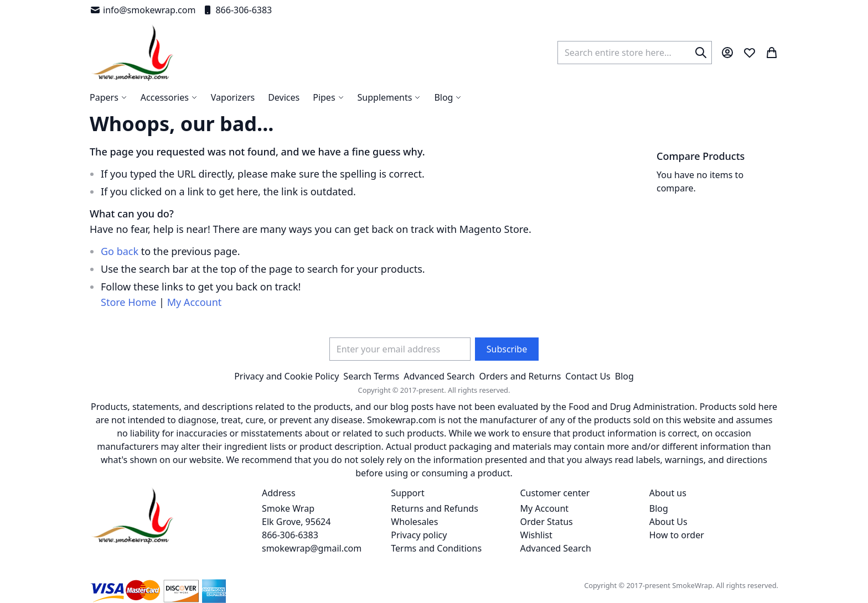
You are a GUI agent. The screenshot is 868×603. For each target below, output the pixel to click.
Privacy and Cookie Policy (286, 376)
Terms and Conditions (436, 548)
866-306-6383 (237, 10)
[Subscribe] (507, 349)
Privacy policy (419, 535)
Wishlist (536, 535)
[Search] (701, 53)
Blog (624, 376)
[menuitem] (448, 97)
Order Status (547, 522)
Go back (120, 251)
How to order (677, 535)
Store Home (128, 302)
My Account (195, 302)
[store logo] (133, 53)
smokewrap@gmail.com (312, 548)
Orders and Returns (520, 376)
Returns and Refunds (435, 508)
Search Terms (371, 376)
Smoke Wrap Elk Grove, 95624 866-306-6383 (296, 522)
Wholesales (414, 522)
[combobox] (635, 53)
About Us (668, 522)
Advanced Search (439, 376)
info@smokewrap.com (143, 10)
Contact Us (588, 376)
